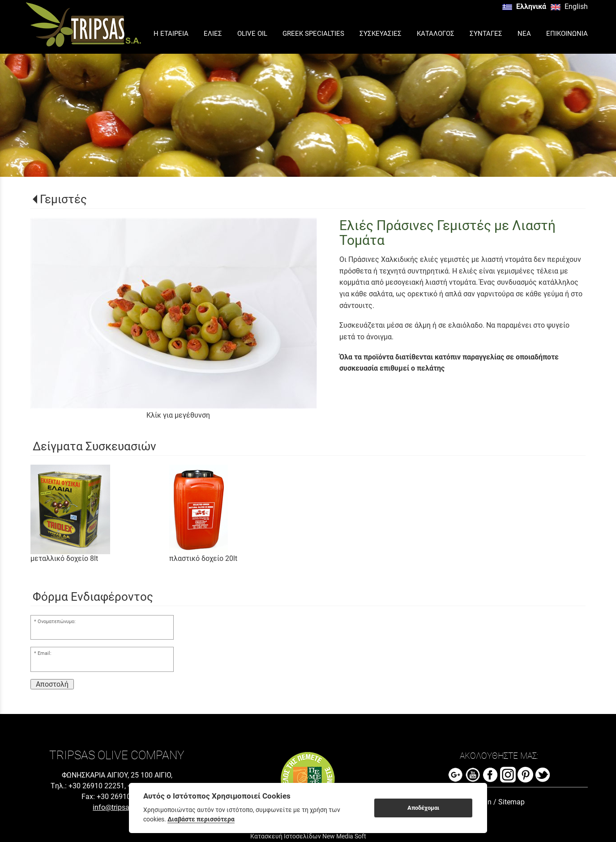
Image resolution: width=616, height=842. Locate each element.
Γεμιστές (63, 199)
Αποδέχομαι (423, 808)
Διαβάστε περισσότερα (201, 819)
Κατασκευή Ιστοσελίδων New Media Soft (308, 836)
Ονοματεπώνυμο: (57, 622)
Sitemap (511, 802)
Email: (45, 653)
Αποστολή (52, 684)
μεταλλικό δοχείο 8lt (64, 558)
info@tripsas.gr (117, 807)
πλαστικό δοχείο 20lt (203, 558)
